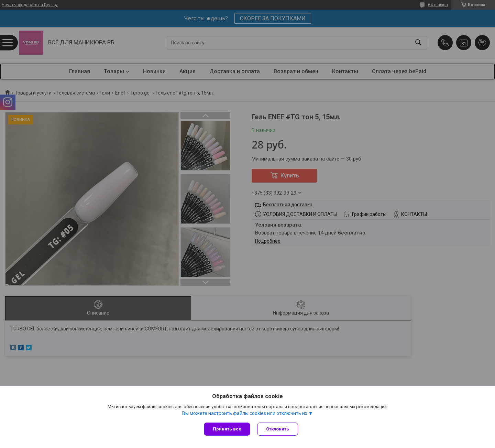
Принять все (227, 429)
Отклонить (278, 429)
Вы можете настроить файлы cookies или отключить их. (245, 413)
